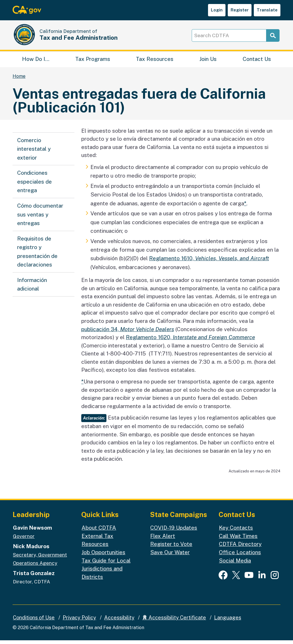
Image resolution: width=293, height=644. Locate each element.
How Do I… (36, 61)
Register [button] (240, 10)
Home (19, 80)
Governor (24, 540)
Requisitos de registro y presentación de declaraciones (37, 256)
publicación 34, (128, 333)
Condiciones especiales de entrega (34, 185)
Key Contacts (236, 532)
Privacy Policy (79, 622)
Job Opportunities (103, 556)
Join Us (208, 61)
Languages (228, 622)
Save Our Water (170, 556)
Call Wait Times (238, 540)
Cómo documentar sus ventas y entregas (40, 218)
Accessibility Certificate (174, 622)
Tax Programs (93, 61)
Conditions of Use (34, 622)
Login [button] (217, 10)
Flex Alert (163, 540)
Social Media (235, 564)
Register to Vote (171, 548)
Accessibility (119, 622)
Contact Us (257, 61)
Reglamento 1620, (190, 341)
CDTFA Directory (240, 548)
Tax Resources (155, 61)
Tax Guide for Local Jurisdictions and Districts (106, 572)
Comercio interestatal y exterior (34, 153)
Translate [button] (267, 10)
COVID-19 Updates (174, 532)
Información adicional (32, 288)
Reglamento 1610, (209, 262)
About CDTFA (99, 532)
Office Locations (240, 556)
